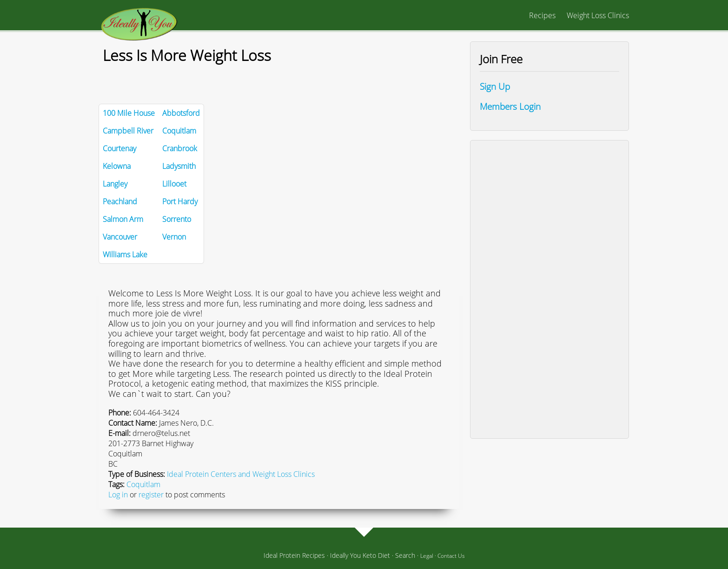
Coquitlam (143, 484)
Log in (118, 495)
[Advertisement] (549, 289)
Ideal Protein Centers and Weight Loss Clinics (241, 474)
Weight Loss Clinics (598, 15)
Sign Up (495, 86)
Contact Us (451, 556)
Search (405, 555)
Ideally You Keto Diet (360, 555)
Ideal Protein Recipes (294, 555)
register (151, 495)
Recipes (542, 15)
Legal (427, 556)
